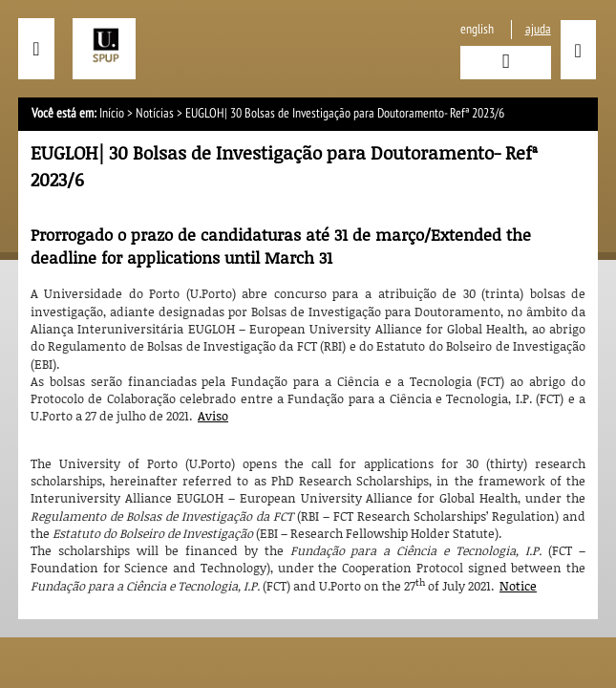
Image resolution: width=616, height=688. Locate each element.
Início (112, 113)
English (477, 29)
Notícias (155, 113)
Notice (518, 586)
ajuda (538, 29)
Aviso (213, 416)
